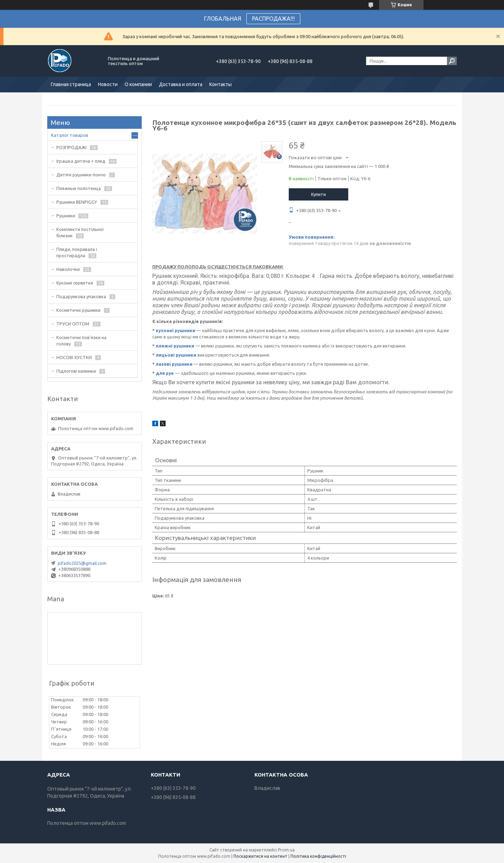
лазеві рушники (174, 364)
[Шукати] (452, 61)
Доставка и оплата (181, 84)
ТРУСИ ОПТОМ (73, 324)
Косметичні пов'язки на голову (81, 341)
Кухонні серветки (75, 283)
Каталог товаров (70, 135)
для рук (165, 373)
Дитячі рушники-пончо (81, 175)
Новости (108, 84)
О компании (138, 84)
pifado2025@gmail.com (82, 563)
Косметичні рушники (78, 310)
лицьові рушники (176, 355)
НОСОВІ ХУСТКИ (74, 357)
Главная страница (71, 84)
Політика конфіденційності (318, 856)
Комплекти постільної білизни (80, 232)
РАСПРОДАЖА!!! (273, 19)
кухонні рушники (176, 330)
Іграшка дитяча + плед (81, 161)
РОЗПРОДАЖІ (71, 147)
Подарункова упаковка (81, 296)
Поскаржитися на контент (260, 856)
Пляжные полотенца (79, 188)
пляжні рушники (175, 346)
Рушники (66, 216)
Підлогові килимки (76, 371)
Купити (318, 194)
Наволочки (68, 269)
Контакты (220, 84)
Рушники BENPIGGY (77, 202)
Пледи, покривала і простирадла (77, 252)
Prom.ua (286, 850)
